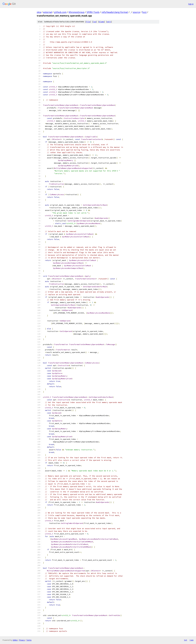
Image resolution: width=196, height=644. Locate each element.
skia (39, 12)
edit (109, 22)
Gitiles (15, 640)
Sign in (191, 4)
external (48, 12)
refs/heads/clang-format (115, 12)
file (88, 22)
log (94, 22)
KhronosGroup (77, 12)
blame (101, 22)
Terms (29, 640)
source (136, 12)
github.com (60, 12)
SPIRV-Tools (93, 12)
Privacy (22, 640)
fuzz (144, 12)
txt (185, 640)
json (191, 640)
